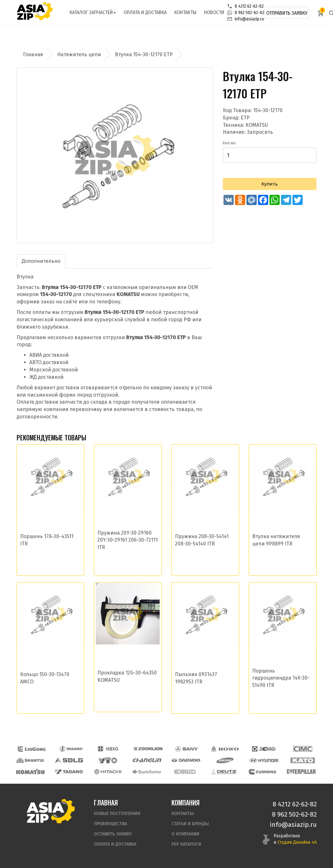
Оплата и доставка (145, 12)
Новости (214, 12)
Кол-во (229, 143)
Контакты (185, 12)
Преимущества (110, 824)
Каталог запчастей (93, 12)
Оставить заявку (113, 834)
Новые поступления (117, 814)
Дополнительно (41, 261)
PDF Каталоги (186, 844)
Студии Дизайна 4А (297, 842)
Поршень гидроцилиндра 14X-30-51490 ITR (281, 678)
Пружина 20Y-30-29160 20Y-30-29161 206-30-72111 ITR (128, 540)
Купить (270, 184)
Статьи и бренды (190, 824)
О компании (185, 834)
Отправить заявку (287, 13)
